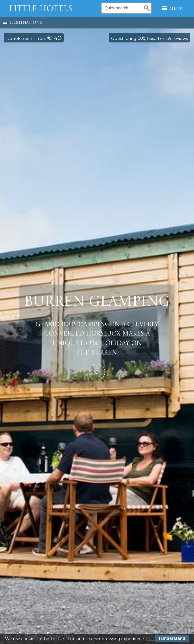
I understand (172, 639)
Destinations (22, 23)
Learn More (97, 372)
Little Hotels (41, 9)
